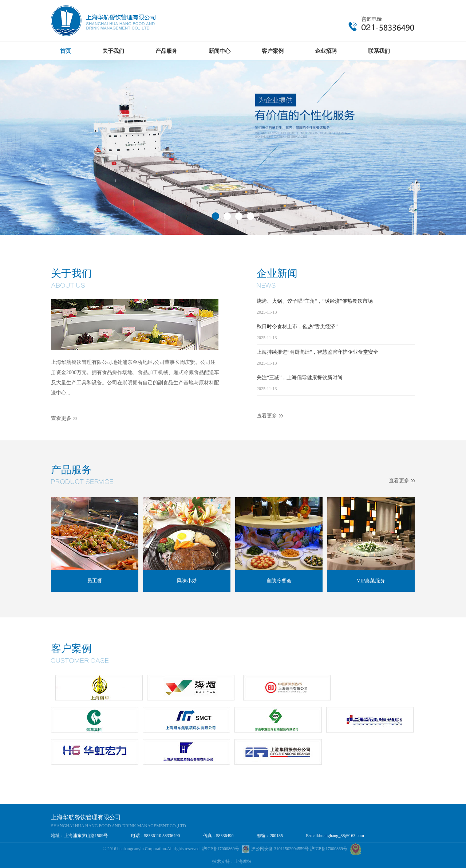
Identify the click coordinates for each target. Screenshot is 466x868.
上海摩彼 (243, 861)
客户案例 (273, 51)
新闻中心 (220, 51)
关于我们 (113, 51)
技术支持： (223, 861)
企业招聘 (326, 51)
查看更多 (61, 418)
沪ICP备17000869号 (220, 849)
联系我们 (379, 51)
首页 (66, 51)
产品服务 (166, 51)
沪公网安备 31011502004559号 (276, 849)
